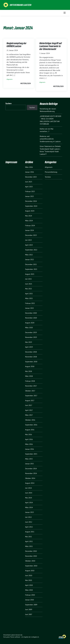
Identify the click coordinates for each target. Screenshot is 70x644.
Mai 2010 (29, 580)
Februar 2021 (30, 303)
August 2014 (30, 483)
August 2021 (30, 274)
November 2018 (31, 357)
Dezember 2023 (31, 235)
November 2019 (31, 337)
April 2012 (29, 527)
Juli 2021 (28, 279)
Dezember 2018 (31, 352)
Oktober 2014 (30, 478)
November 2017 (31, 386)
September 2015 (31, 454)
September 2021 (31, 269)
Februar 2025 (30, 191)
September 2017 (31, 396)
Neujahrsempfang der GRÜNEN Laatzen (16, 45)
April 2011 (29, 541)
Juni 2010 (29, 575)
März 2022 (29, 255)
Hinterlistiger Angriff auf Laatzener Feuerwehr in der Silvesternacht (51, 46)
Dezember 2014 (31, 469)
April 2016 (29, 439)
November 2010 (31, 556)
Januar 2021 (29, 308)
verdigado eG (35, 637)
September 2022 (31, 250)
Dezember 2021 (31, 264)
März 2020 (29, 328)
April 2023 (29, 245)
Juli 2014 (28, 488)
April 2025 (29, 187)
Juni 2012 (29, 522)
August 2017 (30, 401)
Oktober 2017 (30, 391)
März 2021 (29, 298)
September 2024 (31, 206)
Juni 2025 (29, 182)
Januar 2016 (29, 449)
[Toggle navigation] (65, 13)
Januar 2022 (29, 259)
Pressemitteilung (51, 172)
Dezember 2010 (31, 551)
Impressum (11, 162)
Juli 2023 (28, 240)
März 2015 (29, 459)
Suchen (8, 103)
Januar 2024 (29, 230)
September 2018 (31, 362)
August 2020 (30, 323)
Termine (48, 177)
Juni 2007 (29, 614)
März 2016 (29, 444)
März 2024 (29, 221)
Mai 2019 (29, 342)
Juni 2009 (29, 609)
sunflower (17, 637)
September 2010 (31, 566)
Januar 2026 (29, 172)
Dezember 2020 (31, 313)
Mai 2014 (29, 498)
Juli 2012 (28, 517)
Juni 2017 (29, 405)
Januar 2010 (29, 600)
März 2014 (29, 507)
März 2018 (29, 376)
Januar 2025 (29, 196)
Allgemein (10, 79)
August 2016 (30, 430)
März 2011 (29, 546)
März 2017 (29, 415)
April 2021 (29, 294)
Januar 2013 (29, 512)
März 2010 (29, 590)
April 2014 (29, 503)
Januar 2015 (29, 464)
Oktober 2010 (30, 561)
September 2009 (31, 605)
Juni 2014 (29, 493)
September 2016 (31, 425)
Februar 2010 (30, 595)
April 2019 (29, 347)
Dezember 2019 (31, 332)
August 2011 (30, 532)
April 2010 (29, 585)
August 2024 (30, 211)
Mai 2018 (29, 371)
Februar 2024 (30, 226)
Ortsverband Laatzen (21, 5)
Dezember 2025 (31, 177)
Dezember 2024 (31, 201)
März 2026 (29, 167)
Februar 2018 (30, 381)
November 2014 (31, 473)
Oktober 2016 (30, 420)
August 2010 (30, 571)
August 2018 (30, 366)
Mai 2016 (29, 434)
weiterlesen (25, 83)
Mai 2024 (29, 216)
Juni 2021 (29, 284)
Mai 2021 (29, 289)
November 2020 (31, 318)
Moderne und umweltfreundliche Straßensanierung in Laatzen (50, 139)
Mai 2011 (29, 537)
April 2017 (29, 410)
